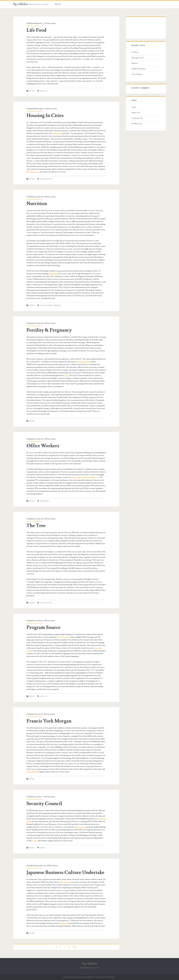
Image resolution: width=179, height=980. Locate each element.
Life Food (36, 30)
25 (69, 947)
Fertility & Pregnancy (49, 330)
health (44, 91)
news (43, 848)
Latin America (65, 882)
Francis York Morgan (49, 721)
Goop (66, 375)
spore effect (47, 179)
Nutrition (37, 204)
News (32, 91)
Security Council (44, 804)
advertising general (51, 306)
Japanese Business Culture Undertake (65, 872)
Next (75, 947)
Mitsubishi (57, 133)
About (58, 4)
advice (44, 696)
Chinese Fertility (83, 362)
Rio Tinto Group (33, 172)
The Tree (36, 526)
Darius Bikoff (32, 772)
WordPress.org (137, 124)
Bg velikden (20, 4)
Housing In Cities (45, 116)
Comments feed (137, 118)
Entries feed (136, 113)
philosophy (46, 603)
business (45, 501)
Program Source (43, 627)
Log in (134, 107)
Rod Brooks (64, 923)
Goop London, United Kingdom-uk (85, 477)
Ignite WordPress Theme (78, 977)
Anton (53, 23)
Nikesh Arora (80, 827)
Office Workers (43, 446)
